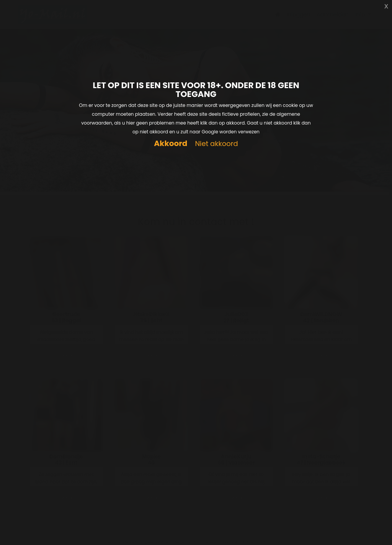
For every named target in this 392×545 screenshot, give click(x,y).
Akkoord (171, 144)
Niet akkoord (216, 144)
